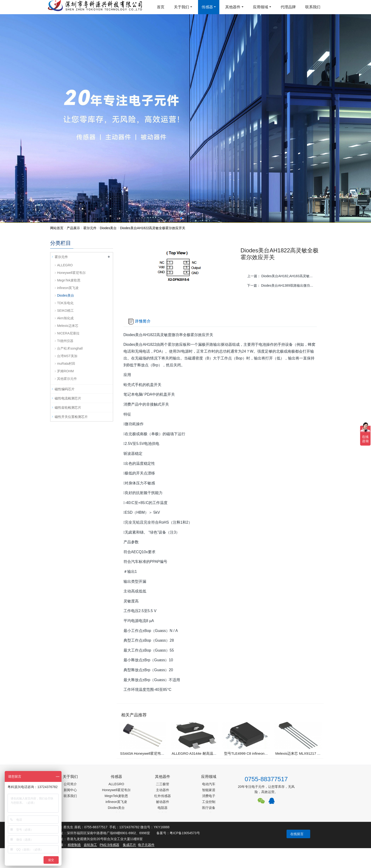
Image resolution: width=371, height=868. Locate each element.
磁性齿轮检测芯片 (68, 408)
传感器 (207, 7)
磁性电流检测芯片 (68, 398)
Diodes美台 (108, 228)
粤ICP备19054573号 (185, 833)
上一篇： (283, 276)
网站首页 (57, 228)
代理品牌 (288, 7)
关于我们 (181, 7)
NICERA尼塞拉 (68, 333)
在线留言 (297, 834)
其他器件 (233, 7)
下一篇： (282, 285)
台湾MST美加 (67, 356)
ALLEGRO (65, 265)
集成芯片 (129, 845)
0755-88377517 (266, 779)
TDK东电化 (65, 303)
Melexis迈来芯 (68, 326)
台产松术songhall (70, 348)
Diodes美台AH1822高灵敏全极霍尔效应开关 (153, 228)
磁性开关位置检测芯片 (71, 417)
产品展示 (73, 228)
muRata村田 (66, 364)
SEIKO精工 (65, 311)
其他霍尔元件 (67, 379)
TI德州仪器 (65, 341)
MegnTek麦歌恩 (69, 280)
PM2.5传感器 (109, 845)
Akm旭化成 (65, 318)
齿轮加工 (90, 845)
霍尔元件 (90, 228)
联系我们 (313, 7)
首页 (161, 7)
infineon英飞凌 (68, 288)
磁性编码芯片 (65, 389)
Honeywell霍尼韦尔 (71, 273)
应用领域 (261, 7)
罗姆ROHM (65, 371)
